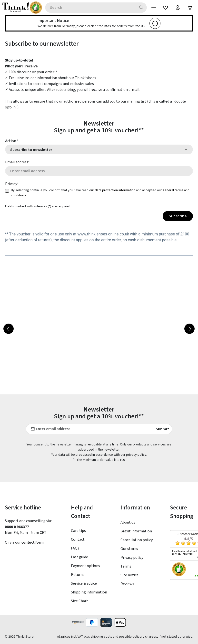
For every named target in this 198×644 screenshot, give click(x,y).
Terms (126, 566)
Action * (12, 141)
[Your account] (178, 8)
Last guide (79, 557)
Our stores (129, 549)
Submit (162, 429)
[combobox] (90, 8)
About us (128, 522)
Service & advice (84, 584)
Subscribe (178, 216)
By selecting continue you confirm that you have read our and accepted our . (100, 193)
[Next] (189, 329)
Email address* (17, 162)
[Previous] (9, 329)
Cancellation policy (137, 540)
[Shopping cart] (190, 8)
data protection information (115, 190)
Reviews (127, 584)
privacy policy (136, 455)
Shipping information (89, 592)
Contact (78, 540)
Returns (78, 575)
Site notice (129, 575)
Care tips (78, 531)
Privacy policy (132, 558)
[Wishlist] (166, 8)
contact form (33, 542)
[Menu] (153, 8)
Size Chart (79, 601)
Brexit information (136, 531)
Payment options (85, 566)
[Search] (141, 8)
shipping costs (101, 637)
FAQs (75, 549)
